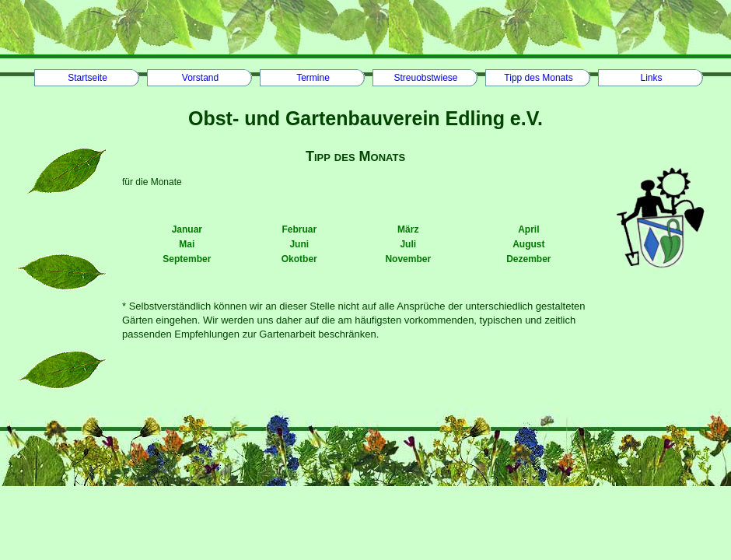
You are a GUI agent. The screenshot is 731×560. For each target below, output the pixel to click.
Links (651, 78)
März (408, 229)
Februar (299, 229)
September (187, 259)
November (408, 259)
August (528, 244)
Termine (313, 78)
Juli (408, 244)
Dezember (528, 259)
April (528, 229)
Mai (187, 244)
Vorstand (200, 78)
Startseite (87, 78)
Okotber (299, 259)
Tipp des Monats (538, 78)
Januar (187, 229)
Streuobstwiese (425, 78)
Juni (299, 244)
